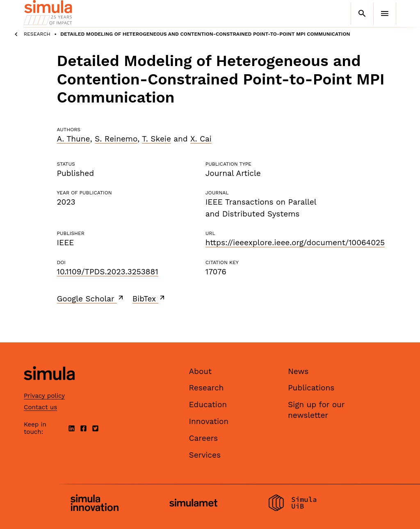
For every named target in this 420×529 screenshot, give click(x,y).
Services (205, 455)
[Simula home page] (49, 387)
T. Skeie (156, 139)
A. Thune (74, 139)
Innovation (209, 421)
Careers (204, 438)
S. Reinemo (116, 139)
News (298, 371)
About (201, 371)
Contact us (40, 407)
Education (208, 405)
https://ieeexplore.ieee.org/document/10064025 (295, 243)
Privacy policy (44, 396)
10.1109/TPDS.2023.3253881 (108, 272)
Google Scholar (91, 299)
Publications (311, 388)
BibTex (150, 299)
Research (37, 34)
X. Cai (201, 139)
